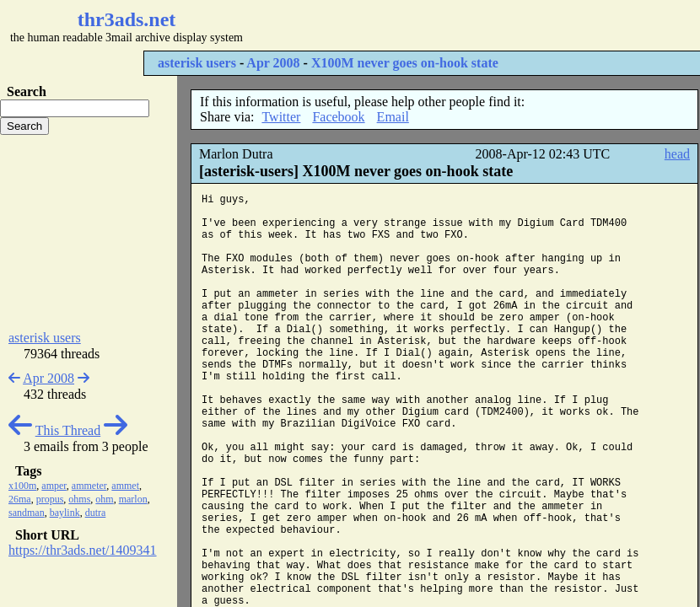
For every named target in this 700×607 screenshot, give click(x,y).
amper (54, 486)
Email (393, 117)
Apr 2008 (273, 63)
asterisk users (197, 63)
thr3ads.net (127, 19)
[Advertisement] (89, 233)
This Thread (68, 430)
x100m (22, 486)
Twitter (281, 117)
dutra (96, 513)
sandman (27, 513)
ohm (104, 499)
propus (50, 499)
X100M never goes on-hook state (405, 63)
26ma (20, 499)
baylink (65, 513)
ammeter (89, 486)
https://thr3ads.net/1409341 (83, 550)
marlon (133, 499)
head (677, 154)
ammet (125, 486)
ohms (79, 499)
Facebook (338, 117)
